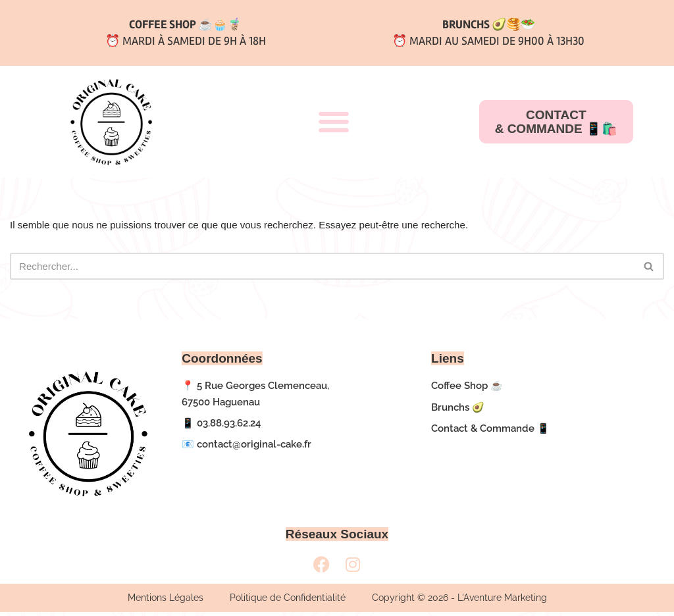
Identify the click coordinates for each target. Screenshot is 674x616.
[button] (333, 122)
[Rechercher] (322, 269)
